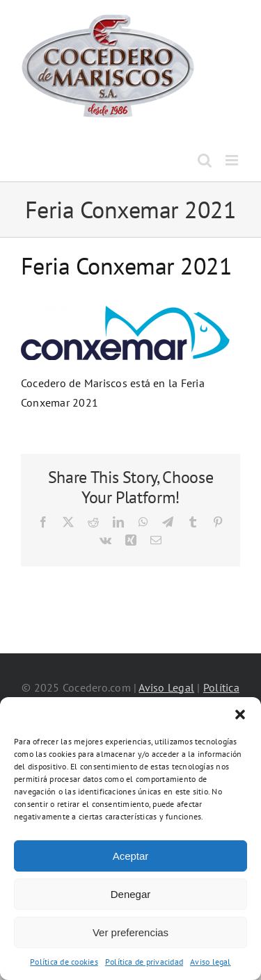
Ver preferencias (130, 932)
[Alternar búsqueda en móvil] (205, 160)
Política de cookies (64, 962)
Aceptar (131, 856)
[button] (240, 714)
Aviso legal (211, 962)
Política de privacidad (144, 962)
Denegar (131, 894)
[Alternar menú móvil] (233, 160)
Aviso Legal (166, 687)
